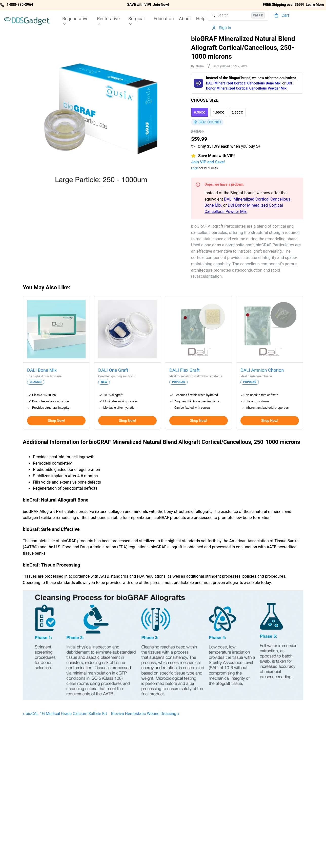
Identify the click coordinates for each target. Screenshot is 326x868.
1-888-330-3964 (20, 5)
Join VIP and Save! (208, 162)
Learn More (315, 5)
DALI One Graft (113, 370)
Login (195, 168)
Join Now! (161, 5)
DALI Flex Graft (185, 370)
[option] (200, 112)
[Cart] (282, 15)
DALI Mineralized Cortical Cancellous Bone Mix (243, 83)
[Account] (222, 28)
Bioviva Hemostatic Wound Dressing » (145, 714)
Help (201, 19)
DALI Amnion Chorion (262, 370)
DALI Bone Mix (42, 370)
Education (164, 19)
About (185, 19)
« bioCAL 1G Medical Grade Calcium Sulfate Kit (65, 714)
